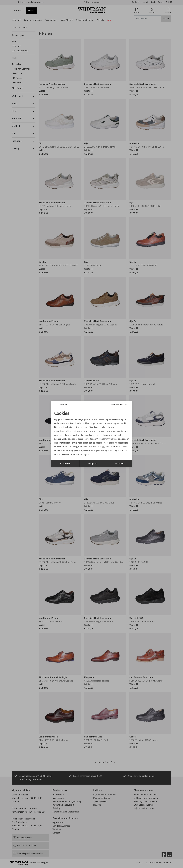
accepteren (65, 464)
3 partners (94, 427)
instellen (119, 464)
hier (104, 447)
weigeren (93, 464)
